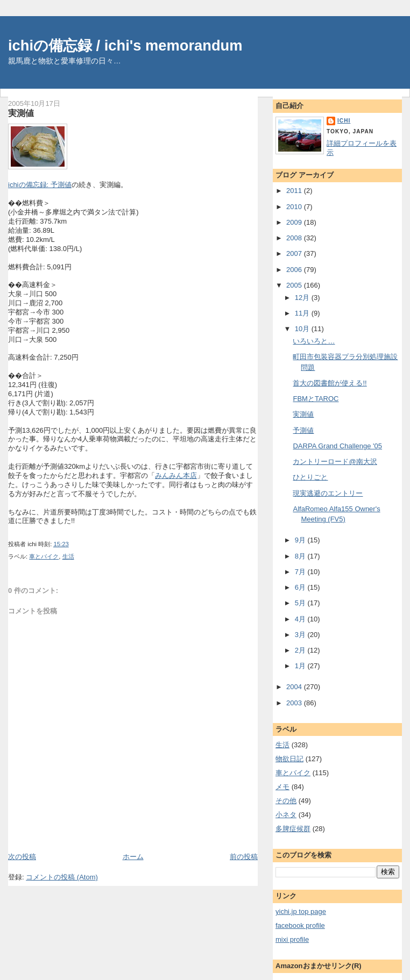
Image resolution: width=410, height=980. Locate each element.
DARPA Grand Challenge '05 (337, 446)
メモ (282, 787)
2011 (295, 191)
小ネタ (286, 815)
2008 (295, 238)
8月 (301, 556)
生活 (68, 556)
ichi (344, 121)
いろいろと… (314, 341)
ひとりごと (310, 477)
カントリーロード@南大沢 (335, 462)
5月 (301, 603)
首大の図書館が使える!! (330, 383)
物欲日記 (289, 759)
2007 (295, 253)
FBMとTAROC (316, 399)
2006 (295, 270)
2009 (295, 222)
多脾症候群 (293, 829)
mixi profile (292, 939)
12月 (303, 298)
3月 (301, 635)
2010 (295, 207)
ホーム (133, 857)
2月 (301, 650)
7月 (301, 572)
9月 (301, 540)
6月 (301, 587)
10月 (303, 329)
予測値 (303, 430)
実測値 (21, 113)
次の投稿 (22, 857)
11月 (303, 313)
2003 (295, 703)
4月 (301, 619)
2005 (295, 285)
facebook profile (300, 925)
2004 (295, 687)
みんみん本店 (176, 475)
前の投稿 (244, 857)
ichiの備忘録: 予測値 (40, 185)
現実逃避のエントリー (328, 493)
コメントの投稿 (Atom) (62, 877)
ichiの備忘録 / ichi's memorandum (125, 45)
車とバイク (44, 556)
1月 (301, 666)
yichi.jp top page (301, 911)
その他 (286, 801)
